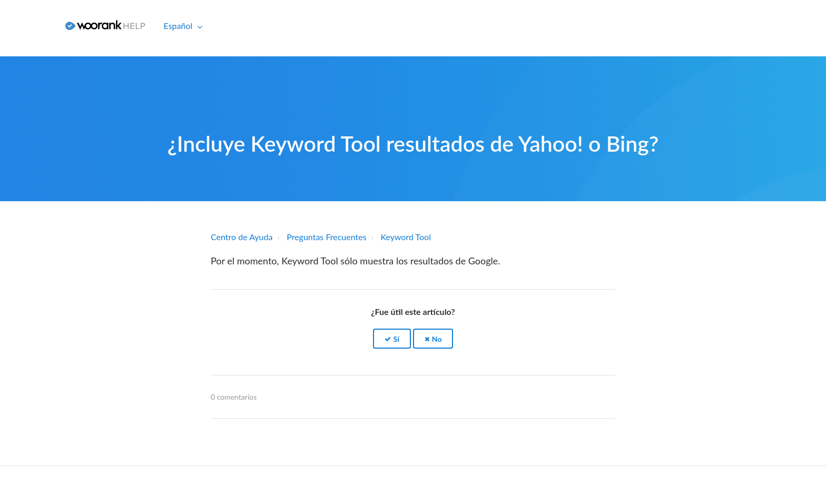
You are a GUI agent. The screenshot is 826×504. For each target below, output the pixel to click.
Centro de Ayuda (242, 237)
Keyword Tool (406, 237)
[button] (392, 339)
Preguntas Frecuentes (326, 237)
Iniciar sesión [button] (29, 26)
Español (179, 26)
